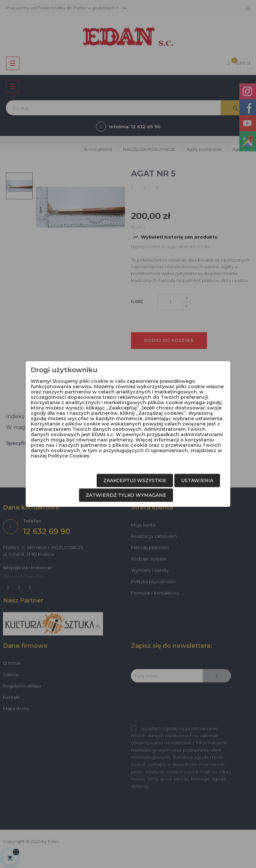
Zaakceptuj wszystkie (135, 480)
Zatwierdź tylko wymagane (126, 495)
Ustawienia (197, 480)
